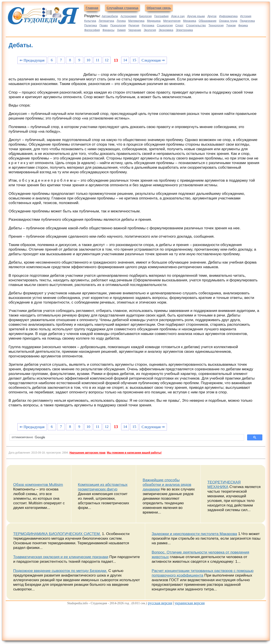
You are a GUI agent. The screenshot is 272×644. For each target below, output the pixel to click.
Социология (165, 25)
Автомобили (110, 16)
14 (125, 60)
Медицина (154, 21)
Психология (118, 25)
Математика (136, 21)
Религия (134, 25)
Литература (106, 21)
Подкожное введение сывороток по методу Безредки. (60, 571)
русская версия (160, 603)
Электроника (184, 30)
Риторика (148, 25)
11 (98, 60)
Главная (92, 8)
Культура (90, 21)
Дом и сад (178, 16)
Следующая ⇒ (153, 60)
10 (88, 60)
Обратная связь (159, 8)
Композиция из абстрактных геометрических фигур (103, 487)
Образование (208, 21)
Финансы (109, 30)
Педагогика (247, 21)
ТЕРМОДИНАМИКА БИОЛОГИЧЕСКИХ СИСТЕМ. (57, 534)
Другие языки (196, 16)
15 (134, 60)
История (246, 16)
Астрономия (129, 16)
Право (104, 25)
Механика (190, 21)
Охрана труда (228, 21)
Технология (216, 25)
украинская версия (190, 603)
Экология (150, 30)
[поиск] (126, 438)
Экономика (166, 30)
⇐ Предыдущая (32, 60)
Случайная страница (122, 8)
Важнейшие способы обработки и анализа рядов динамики (167, 485)
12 (107, 60)
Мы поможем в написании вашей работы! (134, 453)
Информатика (228, 16)
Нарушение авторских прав (87, 453)
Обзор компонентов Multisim (38, 485)
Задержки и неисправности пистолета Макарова (194, 534)
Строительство (196, 25)
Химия (121, 30)
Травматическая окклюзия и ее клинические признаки (61, 557)
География (162, 16)
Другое (212, 16)
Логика (121, 21)
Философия (92, 30)
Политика (91, 25)
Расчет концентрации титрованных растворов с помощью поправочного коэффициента (203, 573)
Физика (243, 25)
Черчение (135, 30)
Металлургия (172, 21)
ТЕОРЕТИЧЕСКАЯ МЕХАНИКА (224, 484)
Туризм (231, 25)
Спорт (179, 25)
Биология (145, 16)
